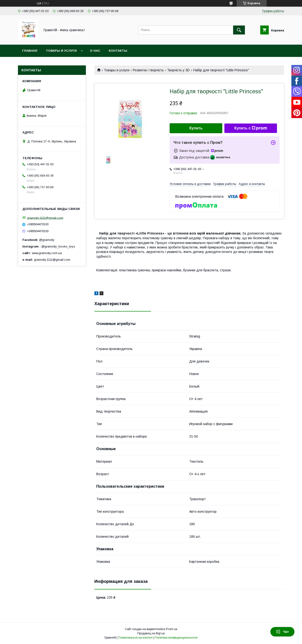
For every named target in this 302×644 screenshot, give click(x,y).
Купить (196, 128)
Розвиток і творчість (148, 70)
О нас (95, 51)
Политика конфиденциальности (176, 638)
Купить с (251, 128)
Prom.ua (172, 629)
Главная (30, 51)
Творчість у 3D (178, 70)
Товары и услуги (61, 51)
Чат (282, 632)
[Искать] (239, 30)
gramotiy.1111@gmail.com (45, 218)
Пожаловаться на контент (135, 638)
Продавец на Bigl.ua (151, 633)
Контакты (118, 51)
